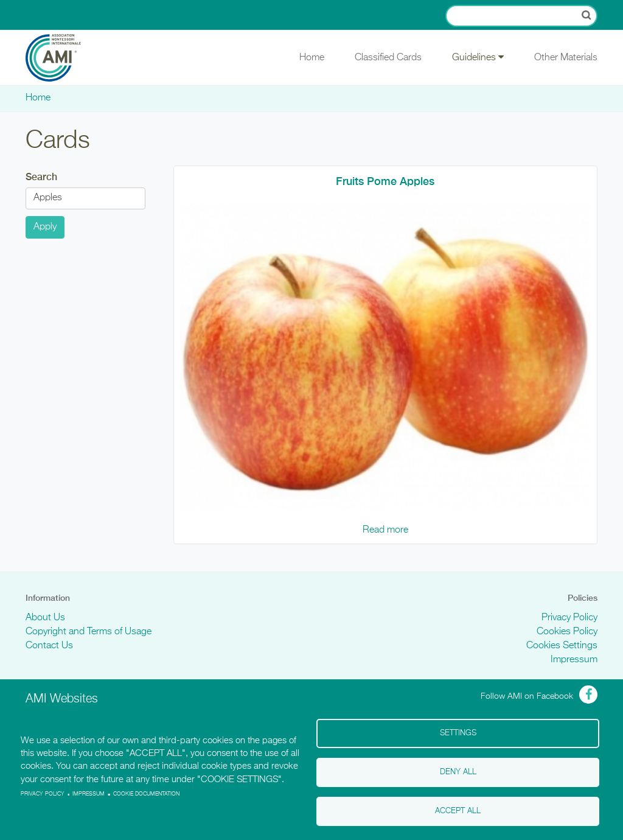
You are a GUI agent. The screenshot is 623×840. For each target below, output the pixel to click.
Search (41, 177)
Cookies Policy (567, 632)
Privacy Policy (569, 618)
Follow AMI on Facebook (527, 696)
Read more (385, 530)
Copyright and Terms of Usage (89, 632)
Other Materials (566, 58)
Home (312, 58)
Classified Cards (388, 58)
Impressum (574, 660)
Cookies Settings (562, 646)
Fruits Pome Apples (385, 181)
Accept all (458, 811)
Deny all (458, 772)
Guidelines (478, 57)
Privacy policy (43, 794)
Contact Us (49, 646)
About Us (45, 618)
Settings (458, 733)
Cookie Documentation (146, 794)
